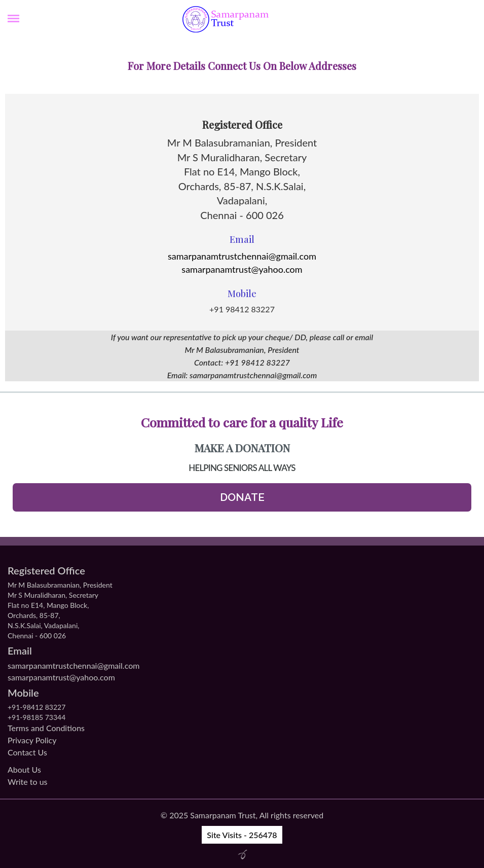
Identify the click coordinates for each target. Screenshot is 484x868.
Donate (242, 497)
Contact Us (27, 752)
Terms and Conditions (46, 728)
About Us (24, 769)
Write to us (28, 782)
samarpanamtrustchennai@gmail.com (242, 256)
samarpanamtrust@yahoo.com (242, 269)
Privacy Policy (32, 740)
